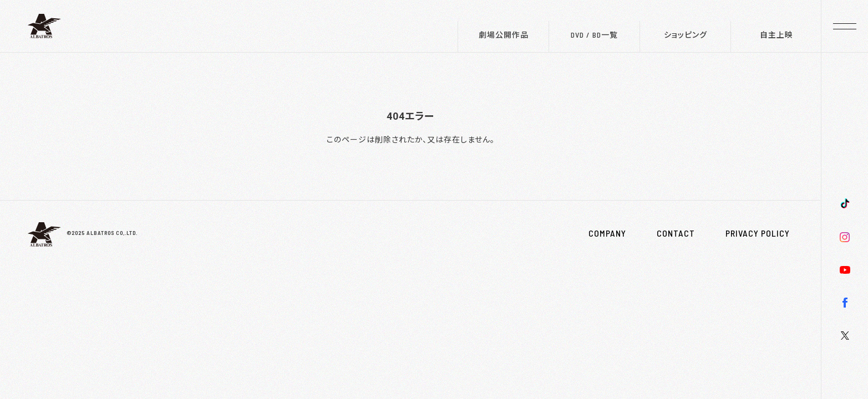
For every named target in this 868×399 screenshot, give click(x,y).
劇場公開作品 (504, 35)
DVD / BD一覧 (594, 35)
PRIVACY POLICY (758, 233)
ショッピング (686, 35)
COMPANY (607, 233)
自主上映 (776, 35)
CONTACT (676, 233)
